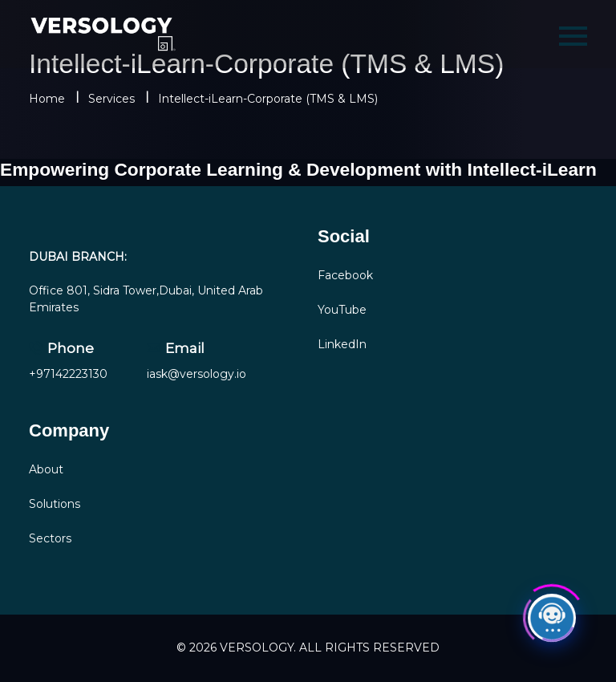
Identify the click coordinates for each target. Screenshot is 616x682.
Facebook (345, 275)
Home (47, 99)
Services (111, 99)
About (46, 469)
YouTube (342, 310)
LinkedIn (342, 344)
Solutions (55, 504)
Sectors (50, 538)
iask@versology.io (197, 374)
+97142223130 (68, 374)
